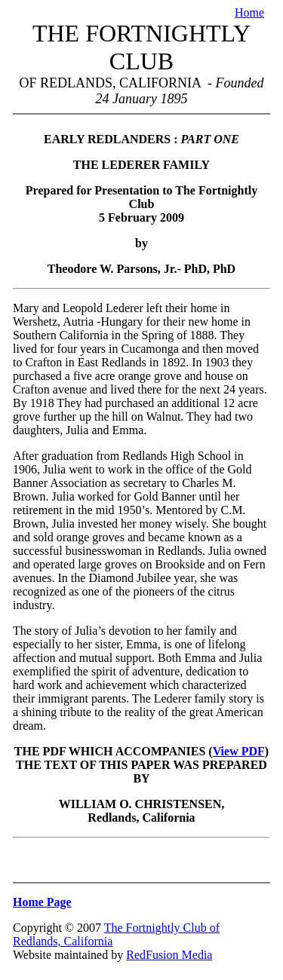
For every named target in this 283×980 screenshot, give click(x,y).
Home (249, 12)
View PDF (239, 751)
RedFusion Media (169, 955)
